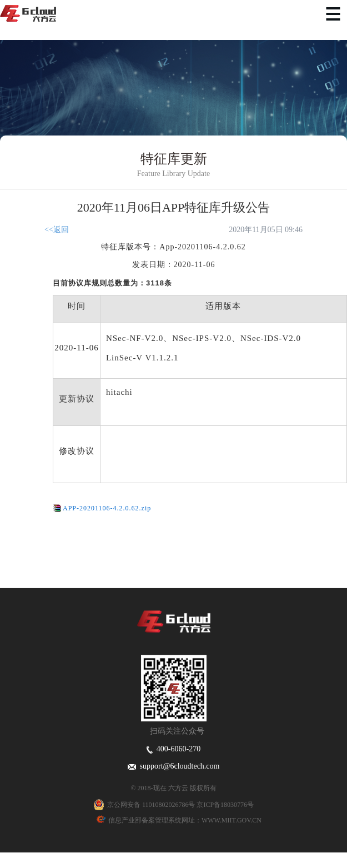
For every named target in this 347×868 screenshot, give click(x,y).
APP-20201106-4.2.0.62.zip (107, 508)
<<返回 (57, 230)
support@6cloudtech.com (174, 766)
